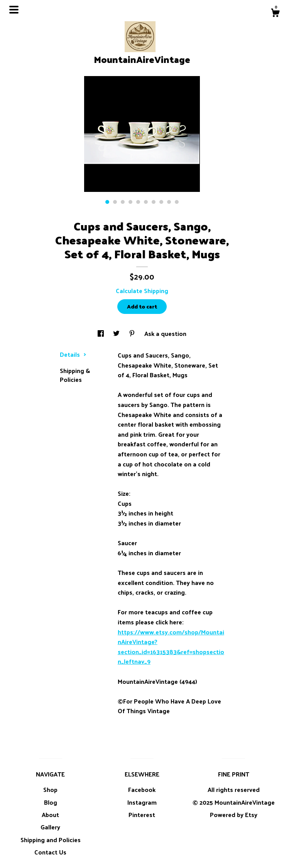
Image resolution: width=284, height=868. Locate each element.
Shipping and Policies (51, 840)
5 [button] (138, 202)
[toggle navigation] (14, 10)
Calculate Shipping (142, 291)
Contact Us (50, 852)
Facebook (142, 789)
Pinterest (142, 815)
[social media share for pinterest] (133, 333)
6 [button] (146, 202)
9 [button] (169, 202)
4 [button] (130, 202)
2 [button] (115, 202)
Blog (51, 802)
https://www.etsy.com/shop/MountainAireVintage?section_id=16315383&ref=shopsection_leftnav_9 (171, 647)
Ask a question (165, 333)
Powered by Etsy (234, 815)
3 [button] (123, 202)
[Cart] (275, 14)
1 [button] (107, 202)
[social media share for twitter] (117, 333)
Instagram (142, 802)
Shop (50, 789)
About (50, 815)
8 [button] (161, 202)
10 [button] (177, 202)
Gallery (50, 827)
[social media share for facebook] (101, 333)
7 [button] (154, 202)
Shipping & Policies (75, 375)
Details (73, 354)
